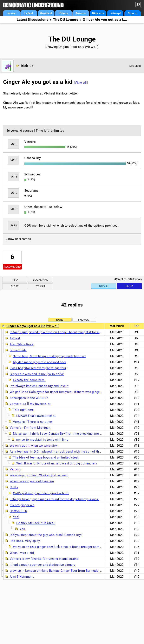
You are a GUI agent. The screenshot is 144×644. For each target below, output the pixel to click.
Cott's (14, 487)
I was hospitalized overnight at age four (38, 368)
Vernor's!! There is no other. (33, 422)
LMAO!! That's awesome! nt (36, 416)
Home (11, 13)
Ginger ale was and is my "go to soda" (37, 374)
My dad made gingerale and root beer (40, 362)
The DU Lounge (66, 20)
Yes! (16, 517)
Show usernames (19, 239)
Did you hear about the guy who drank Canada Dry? (46, 535)
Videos (63, 13)
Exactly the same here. (29, 380)
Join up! (115, 13)
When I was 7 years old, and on (32, 481)
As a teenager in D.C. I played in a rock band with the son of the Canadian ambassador (72, 452)
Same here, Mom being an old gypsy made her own (49, 356)
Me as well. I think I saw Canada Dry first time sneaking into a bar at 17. (64, 434)
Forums (81, 13)
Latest (29, 13)
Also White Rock (22, 344)
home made (18, 350)
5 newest (84, 320)
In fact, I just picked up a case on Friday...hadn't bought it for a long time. (62, 332)
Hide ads (98, 13)
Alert (15, 286)
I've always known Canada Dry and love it (39, 386)
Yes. (23, 529)
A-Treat (15, 338)
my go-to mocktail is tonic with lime (42, 440)
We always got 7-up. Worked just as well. (39, 475)
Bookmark (40, 280)
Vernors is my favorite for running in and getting (44, 559)
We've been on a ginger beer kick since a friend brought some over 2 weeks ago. (70, 547)
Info (15, 280)
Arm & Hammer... (22, 577)
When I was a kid (22, 553)
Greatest (46, 13)
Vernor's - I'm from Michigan (30, 428)
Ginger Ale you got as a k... (105, 20)
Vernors (15, 469)
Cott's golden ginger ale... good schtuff (41, 493)
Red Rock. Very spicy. (25, 541)
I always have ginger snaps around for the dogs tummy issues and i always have (67, 499)
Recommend (12, 267)
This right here (23, 410)
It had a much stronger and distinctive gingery (42, 565)
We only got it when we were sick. (34, 446)
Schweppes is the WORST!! (29, 398)
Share (104, 286)
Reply (129, 286)
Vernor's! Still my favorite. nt (30, 404)
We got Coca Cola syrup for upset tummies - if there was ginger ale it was (63, 392)
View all (92, 47)
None (60, 320)
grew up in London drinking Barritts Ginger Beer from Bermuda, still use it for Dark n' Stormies (77, 571)
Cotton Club (18, 511)
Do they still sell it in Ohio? (36, 523)
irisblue (27, 66)
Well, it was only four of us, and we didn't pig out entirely (57, 463)
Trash (41, 286)
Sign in (133, 13)
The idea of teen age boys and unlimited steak (46, 457)
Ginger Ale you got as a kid (26, 326)
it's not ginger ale (22, 505)
